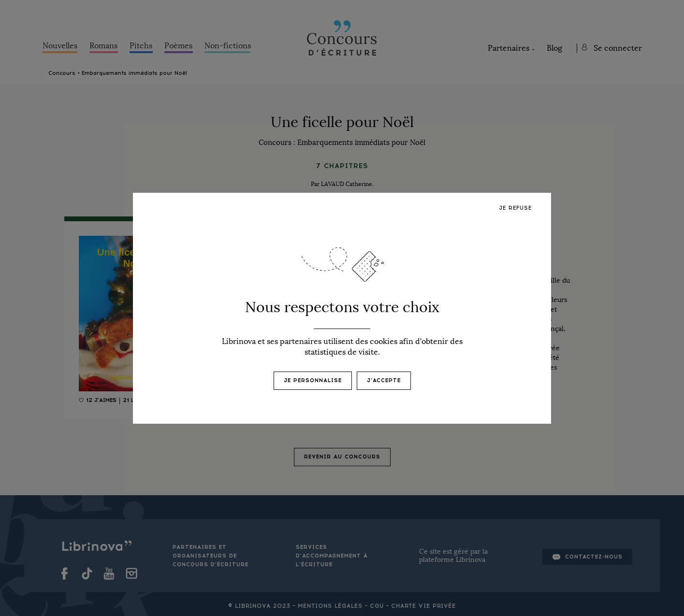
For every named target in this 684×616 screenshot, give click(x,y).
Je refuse (515, 208)
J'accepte (384, 380)
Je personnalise (313, 380)
